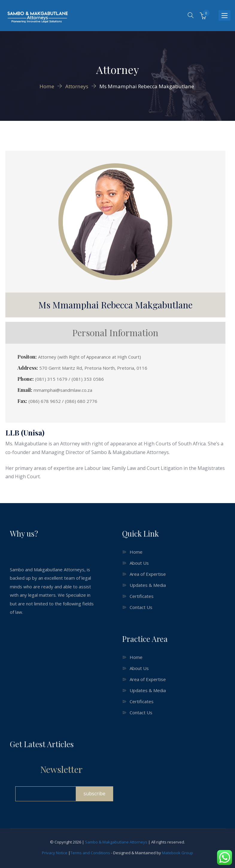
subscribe (94, 794)
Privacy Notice (55, 853)
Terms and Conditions (90, 853)
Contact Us (141, 607)
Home (136, 552)
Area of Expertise (148, 574)
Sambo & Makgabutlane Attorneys (116, 842)
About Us (139, 563)
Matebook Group (178, 853)
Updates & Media (148, 585)
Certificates (142, 596)
